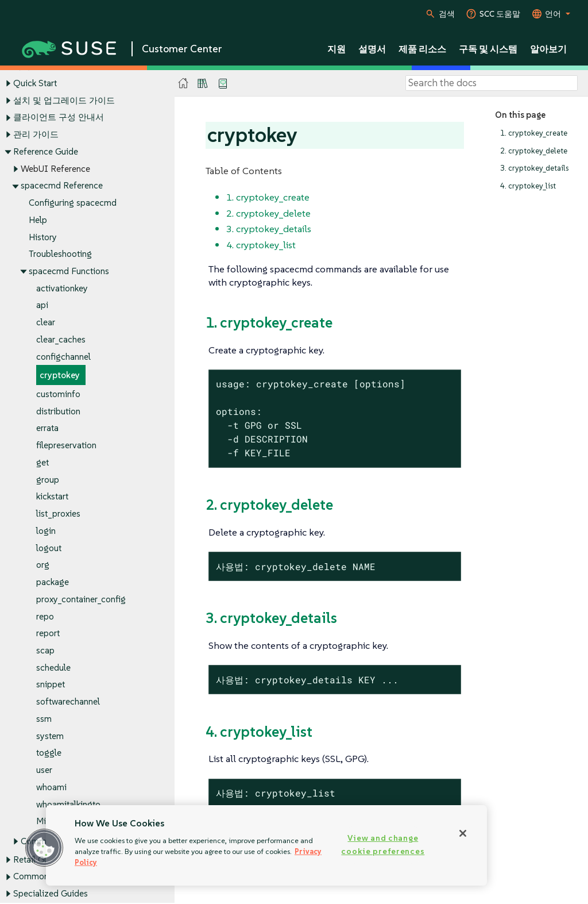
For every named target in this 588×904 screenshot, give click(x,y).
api (42, 305)
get (42, 462)
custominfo (58, 394)
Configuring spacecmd (73, 203)
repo (45, 616)
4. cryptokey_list (528, 186)
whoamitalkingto (68, 804)
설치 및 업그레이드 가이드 (64, 100)
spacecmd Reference (62, 186)
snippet (51, 685)
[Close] (463, 833)
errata (47, 428)
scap (45, 650)
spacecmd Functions (69, 271)
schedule (53, 668)
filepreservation (66, 446)
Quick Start (35, 83)
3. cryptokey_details (534, 169)
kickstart (52, 497)
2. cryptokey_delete (534, 151)
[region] (266, 845)
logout (49, 548)
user (44, 770)
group (48, 480)
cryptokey (60, 376)
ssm (44, 719)
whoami (51, 787)
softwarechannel (68, 702)
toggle (49, 753)
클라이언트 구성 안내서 (59, 118)
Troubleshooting (60, 254)
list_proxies (58, 514)
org (43, 565)
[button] (44, 848)
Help (38, 220)
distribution (58, 411)
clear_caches (61, 339)
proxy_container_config (81, 599)
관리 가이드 (36, 134)
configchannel (63, 357)
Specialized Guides (51, 893)
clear (46, 323)
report (48, 634)
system (50, 736)
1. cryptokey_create (534, 133)
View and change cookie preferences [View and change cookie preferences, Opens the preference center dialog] (383, 845)
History (43, 237)
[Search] (492, 83)
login (46, 531)
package (53, 582)
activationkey (62, 288)
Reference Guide (46, 151)
